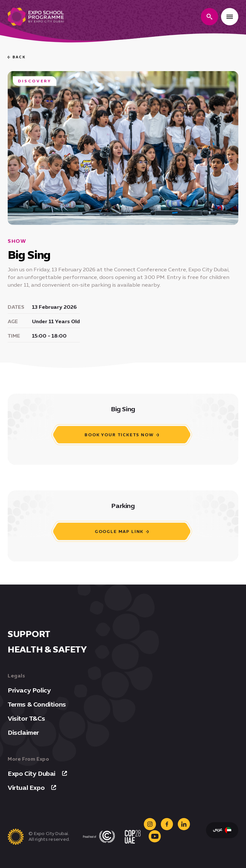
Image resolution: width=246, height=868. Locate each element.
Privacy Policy (29, 690)
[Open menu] (230, 17)
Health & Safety (47, 649)
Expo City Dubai (37, 774)
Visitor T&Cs (26, 718)
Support (29, 634)
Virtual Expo (32, 788)
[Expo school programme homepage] (36, 17)
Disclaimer (23, 733)
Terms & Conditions (37, 704)
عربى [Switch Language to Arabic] (222, 830)
